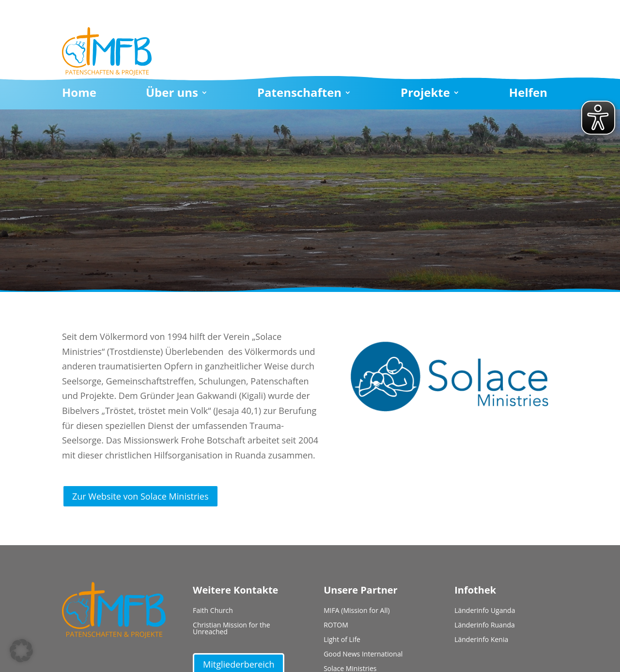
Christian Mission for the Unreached (231, 629)
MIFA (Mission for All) (357, 611)
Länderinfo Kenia (481, 640)
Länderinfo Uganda (485, 611)
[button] (21, 651)
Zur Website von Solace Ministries (140, 496)
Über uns (172, 94)
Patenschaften (299, 94)
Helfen (528, 94)
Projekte (425, 94)
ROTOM (336, 626)
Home (79, 94)
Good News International (363, 655)
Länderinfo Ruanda (485, 626)
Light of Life (342, 640)
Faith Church (213, 611)
